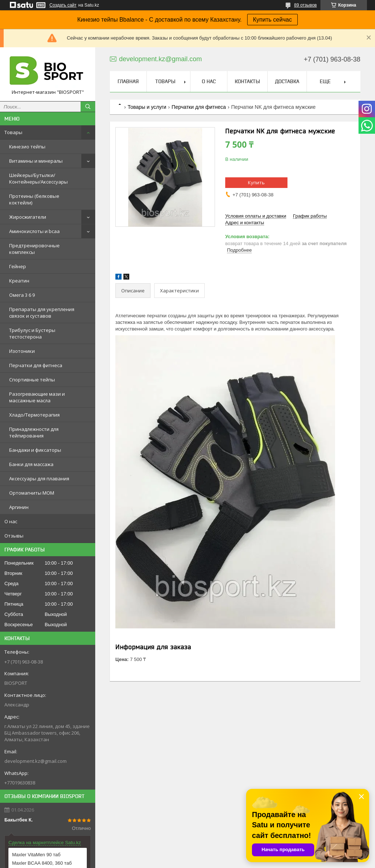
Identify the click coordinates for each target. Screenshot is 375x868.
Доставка (287, 81)
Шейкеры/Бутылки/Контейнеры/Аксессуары (38, 178)
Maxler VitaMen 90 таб (36, 855)
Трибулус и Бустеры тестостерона (32, 333)
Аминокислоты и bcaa (34, 231)
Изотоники (22, 351)
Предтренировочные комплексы (34, 249)
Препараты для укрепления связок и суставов (42, 313)
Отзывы (14, 536)
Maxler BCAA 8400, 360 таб (42, 863)
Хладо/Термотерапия (34, 415)
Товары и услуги (147, 107)
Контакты (247, 81)
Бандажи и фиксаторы (35, 450)
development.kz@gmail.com (36, 761)
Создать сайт (63, 5)
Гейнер (18, 266)
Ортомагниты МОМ (32, 493)
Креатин (19, 281)
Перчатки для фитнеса (36, 365)
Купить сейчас (272, 20)
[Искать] (88, 107)
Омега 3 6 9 (22, 295)
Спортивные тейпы (32, 380)
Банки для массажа (31, 464)
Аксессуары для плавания (39, 479)
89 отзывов (305, 5)
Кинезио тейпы (27, 147)
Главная (128, 81)
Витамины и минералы (36, 161)
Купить (256, 182)
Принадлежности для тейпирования (34, 432)
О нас (11, 521)
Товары (13, 132)
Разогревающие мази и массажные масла (37, 397)
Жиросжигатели (28, 217)
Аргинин (19, 507)
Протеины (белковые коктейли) (34, 199)
